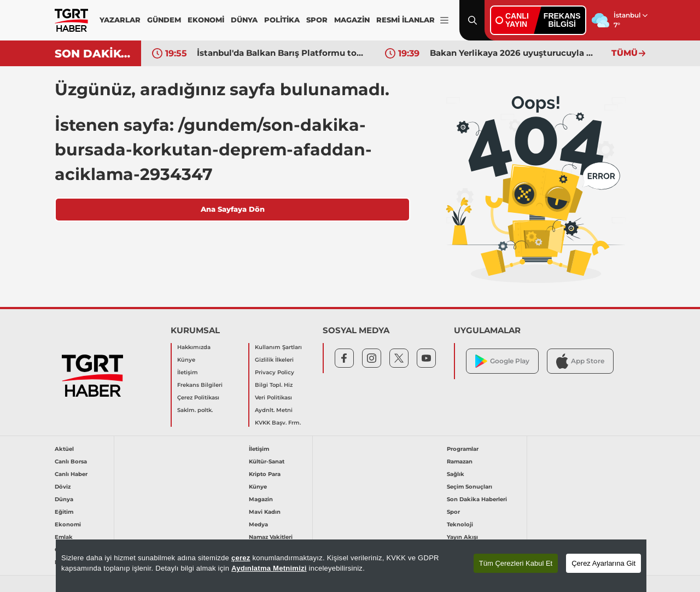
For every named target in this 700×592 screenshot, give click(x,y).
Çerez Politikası (198, 397)
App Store (580, 361)
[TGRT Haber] (71, 20)
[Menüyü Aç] (444, 21)
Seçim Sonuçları (469, 487)
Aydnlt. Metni (274, 410)
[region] (351, 566)
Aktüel (64, 449)
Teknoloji (460, 524)
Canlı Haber (71, 474)
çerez (241, 558)
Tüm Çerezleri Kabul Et (516, 563)
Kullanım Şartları (278, 347)
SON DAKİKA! (94, 54)
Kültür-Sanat (267, 462)
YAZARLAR (120, 20)
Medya (258, 524)
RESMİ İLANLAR (406, 20)
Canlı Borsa (71, 462)
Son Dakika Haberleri (477, 499)
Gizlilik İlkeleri (274, 360)
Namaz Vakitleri (271, 537)
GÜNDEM (164, 20)
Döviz (63, 487)
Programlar (463, 449)
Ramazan (460, 462)
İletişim (188, 372)
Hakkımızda (194, 347)
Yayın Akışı (462, 537)
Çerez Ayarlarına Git (603, 563)
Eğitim (64, 512)
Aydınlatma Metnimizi (269, 568)
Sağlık (456, 474)
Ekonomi (68, 524)
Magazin (261, 499)
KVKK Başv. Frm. (278, 423)
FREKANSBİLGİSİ (562, 20)
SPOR (317, 20)
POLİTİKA (282, 20)
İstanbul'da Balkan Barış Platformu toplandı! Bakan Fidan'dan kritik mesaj (283, 53)
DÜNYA (244, 20)
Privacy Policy (275, 372)
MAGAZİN (352, 20)
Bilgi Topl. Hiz (274, 385)
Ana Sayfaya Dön (233, 209)
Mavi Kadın (265, 512)
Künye (186, 360)
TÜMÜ (628, 53)
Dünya (64, 499)
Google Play (502, 361)
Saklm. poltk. (195, 410)
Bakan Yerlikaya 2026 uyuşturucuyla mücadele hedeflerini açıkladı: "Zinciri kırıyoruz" (516, 53)
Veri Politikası (273, 397)
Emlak (64, 537)
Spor (453, 512)
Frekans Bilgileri (200, 385)
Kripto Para (265, 474)
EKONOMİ (206, 20)
